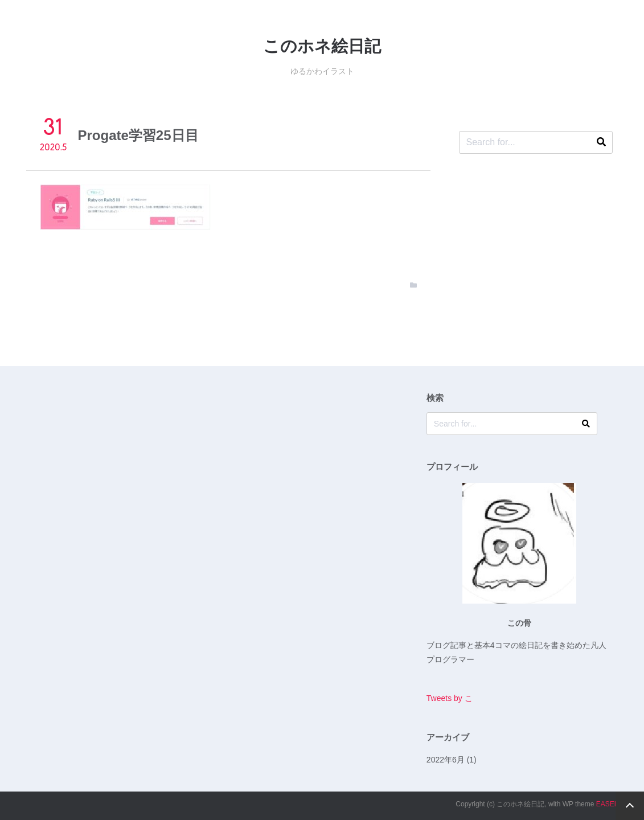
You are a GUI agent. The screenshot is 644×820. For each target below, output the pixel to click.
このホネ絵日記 (322, 46)
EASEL (607, 804)
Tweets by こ (450, 698)
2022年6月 (446, 760)
